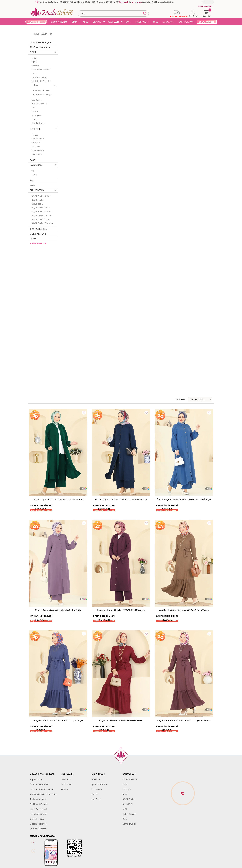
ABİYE (86, 22)
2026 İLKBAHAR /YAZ (41, 47)
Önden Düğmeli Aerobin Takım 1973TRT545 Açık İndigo (184, 499)
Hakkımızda (66, 784)
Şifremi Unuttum (100, 784)
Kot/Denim (37, 100)
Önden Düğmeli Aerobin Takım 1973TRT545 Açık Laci (121, 499)
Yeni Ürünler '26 (130, 779)
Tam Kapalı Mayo (42, 91)
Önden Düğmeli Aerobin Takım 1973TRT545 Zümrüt (58, 499)
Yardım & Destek (38, 829)
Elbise (34, 58)
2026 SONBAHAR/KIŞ (41, 43)
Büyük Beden (129, 799)
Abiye (125, 794)
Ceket (34, 119)
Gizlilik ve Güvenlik (39, 804)
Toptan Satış (36, 779)
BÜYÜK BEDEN (114, 22)
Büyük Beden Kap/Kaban (38, 202)
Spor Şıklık (36, 115)
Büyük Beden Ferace (42, 215)
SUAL (155, 22)
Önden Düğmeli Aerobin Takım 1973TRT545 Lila (58, 610)
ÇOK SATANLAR (38, 234)
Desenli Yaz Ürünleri (41, 70)
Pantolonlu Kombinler (42, 81)
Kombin (35, 66)
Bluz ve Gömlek (39, 104)
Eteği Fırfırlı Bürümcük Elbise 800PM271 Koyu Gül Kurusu (184, 720)
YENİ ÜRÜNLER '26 (38, 22)
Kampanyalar (129, 824)
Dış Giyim (127, 789)
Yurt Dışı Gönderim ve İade (43, 794)
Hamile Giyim (38, 123)
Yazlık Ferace (38, 150)
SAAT (128, 22)
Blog (125, 819)
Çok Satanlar (129, 814)
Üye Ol (95, 794)
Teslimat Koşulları (39, 799)
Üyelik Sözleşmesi (38, 809)
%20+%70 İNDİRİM (59, 22)
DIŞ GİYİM (97, 22)
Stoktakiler (178, 400)
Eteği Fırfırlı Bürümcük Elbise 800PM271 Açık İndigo (58, 720)
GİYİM (74, 22)
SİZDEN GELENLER (207, 22)
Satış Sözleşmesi (38, 814)
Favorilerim (97, 789)
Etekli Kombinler (39, 77)
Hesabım (96, 779)
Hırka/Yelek (37, 154)
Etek (33, 108)
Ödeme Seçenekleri (40, 784)
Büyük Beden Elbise (41, 208)
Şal (33, 171)
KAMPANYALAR (38, 243)
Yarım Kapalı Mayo (42, 94)
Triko (34, 73)
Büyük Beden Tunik (41, 219)
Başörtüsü (127, 804)
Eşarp (34, 175)
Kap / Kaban (38, 139)
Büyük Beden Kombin (42, 212)
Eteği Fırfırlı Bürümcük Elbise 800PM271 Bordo (121, 720)
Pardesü (36, 146)
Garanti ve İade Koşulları (42, 789)
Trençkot (36, 143)
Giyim (125, 784)
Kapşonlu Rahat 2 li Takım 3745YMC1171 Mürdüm (121, 610)
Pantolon (36, 112)
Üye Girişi (96, 799)
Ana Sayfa (66, 779)
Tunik (34, 62)
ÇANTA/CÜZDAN (186, 22)
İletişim (64, 789)
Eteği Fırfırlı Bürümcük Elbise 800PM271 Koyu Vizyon (184, 610)
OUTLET (34, 239)
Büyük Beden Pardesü (42, 223)
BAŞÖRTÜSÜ (141, 22)
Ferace (35, 135)
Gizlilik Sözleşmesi (39, 824)
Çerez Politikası (37, 819)
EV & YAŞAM (168, 22)
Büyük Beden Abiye (41, 196)
